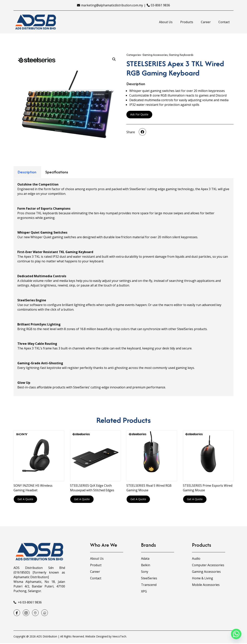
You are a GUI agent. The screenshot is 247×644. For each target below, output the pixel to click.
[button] (142, 132)
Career (206, 22)
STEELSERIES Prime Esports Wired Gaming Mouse (208, 488)
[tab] (27, 172)
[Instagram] (27, 613)
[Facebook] (17, 613)
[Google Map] (37, 613)
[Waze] (47, 613)
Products (187, 22)
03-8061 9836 (160, 5)
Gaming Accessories (155, 55)
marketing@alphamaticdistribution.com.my (112, 5)
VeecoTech (119, 637)
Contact (224, 22)
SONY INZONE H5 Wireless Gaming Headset (33, 488)
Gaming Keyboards (181, 55)
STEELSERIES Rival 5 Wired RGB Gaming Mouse (149, 488)
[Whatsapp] (236, 634)
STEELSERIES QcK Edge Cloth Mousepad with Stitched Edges (92, 488)
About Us (166, 22)
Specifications (57, 172)
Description (27, 172)
